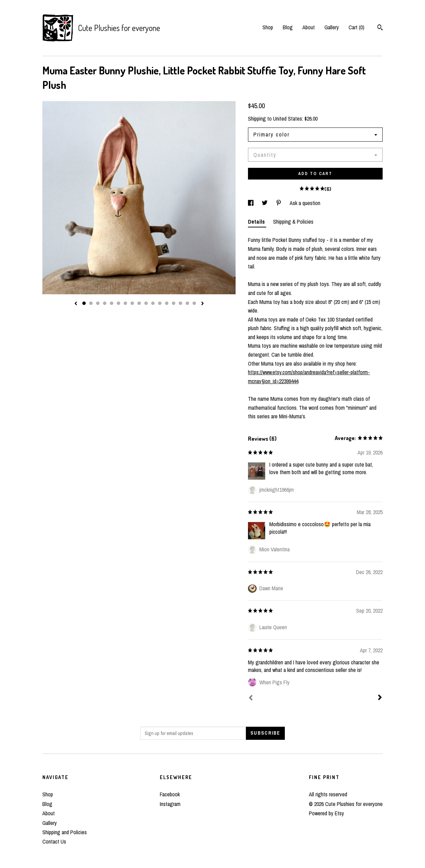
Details (257, 222)
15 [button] (180, 303)
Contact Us (54, 841)
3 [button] (98, 303)
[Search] (380, 28)
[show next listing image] (203, 304)
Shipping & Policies (293, 222)
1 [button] (84, 303)
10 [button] (146, 303)
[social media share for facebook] (251, 203)
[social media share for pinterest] (279, 203)
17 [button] (194, 303)
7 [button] (125, 303)
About (309, 27)
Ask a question (305, 203)
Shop (268, 27)
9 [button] (139, 303)
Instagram (170, 804)
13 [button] (167, 303)
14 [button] (174, 303)
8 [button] (132, 303)
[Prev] (251, 698)
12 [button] (160, 303)
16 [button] (187, 303)
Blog (288, 27)
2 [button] (91, 303)
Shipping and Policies (65, 832)
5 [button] (112, 303)
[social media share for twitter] (265, 203)
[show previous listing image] (76, 304)
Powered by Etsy (326, 813)
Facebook (170, 794)
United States (288, 119)
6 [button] (118, 303)
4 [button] (105, 303)
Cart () (356, 27)
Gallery (332, 27)
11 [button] (153, 303)
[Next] (380, 698)
